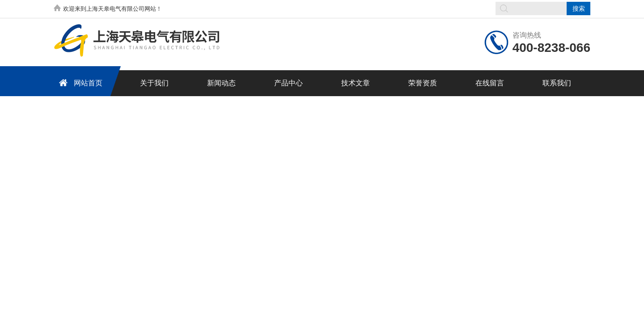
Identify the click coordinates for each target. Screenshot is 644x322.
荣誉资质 (423, 83)
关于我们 (154, 83)
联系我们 (557, 83)
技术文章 (356, 83)
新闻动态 (221, 83)
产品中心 (288, 83)
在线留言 (490, 83)
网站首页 (79, 83)
